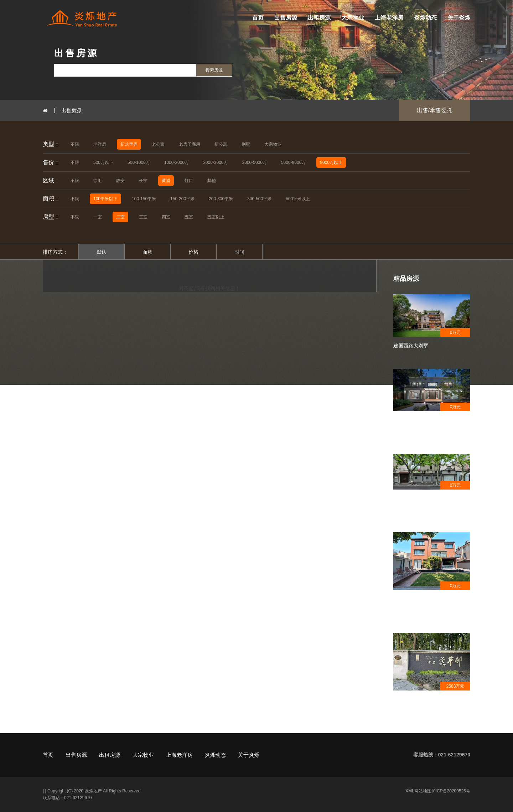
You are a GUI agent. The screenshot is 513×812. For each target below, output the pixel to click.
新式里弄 (129, 144)
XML (410, 791)
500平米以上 (298, 199)
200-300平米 (221, 199)
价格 (193, 252)
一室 (98, 217)
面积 (147, 252)
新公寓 (221, 144)
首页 (258, 18)
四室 (166, 217)
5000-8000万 (293, 162)
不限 (75, 144)
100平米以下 (105, 199)
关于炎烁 (459, 18)
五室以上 (216, 217)
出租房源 (319, 18)
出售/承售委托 (435, 110)
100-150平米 (144, 199)
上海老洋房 (389, 18)
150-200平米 (182, 199)
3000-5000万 (255, 162)
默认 (102, 252)
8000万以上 (331, 162)
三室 (143, 217)
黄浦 (166, 181)
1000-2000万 (177, 162)
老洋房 (100, 144)
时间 (239, 252)
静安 (120, 181)
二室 (120, 217)
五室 (189, 217)
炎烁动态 (425, 18)
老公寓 (158, 144)
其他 (212, 181)
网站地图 (423, 791)
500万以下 (103, 162)
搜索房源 (214, 70)
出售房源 (286, 18)
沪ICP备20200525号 (451, 791)
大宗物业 (353, 18)
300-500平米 (259, 199)
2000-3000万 (215, 162)
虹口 (189, 181)
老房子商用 (190, 144)
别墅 (246, 144)
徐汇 (98, 181)
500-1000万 (139, 162)
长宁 (143, 181)
